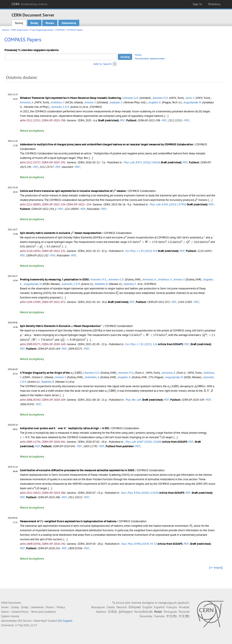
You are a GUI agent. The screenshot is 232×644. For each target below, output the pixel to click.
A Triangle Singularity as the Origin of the (51, 373)
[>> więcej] (216, 567)
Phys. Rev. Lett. (134, 400)
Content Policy (20, 612)
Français (172, 607)
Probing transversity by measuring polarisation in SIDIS (54, 279)
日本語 (112, 612)
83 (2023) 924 (141, 251)
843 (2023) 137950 (168, 204)
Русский (184, 612)
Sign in (197, 4)
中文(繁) (184, 616)
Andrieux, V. (58, 102)
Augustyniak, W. (193, 102)
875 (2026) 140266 (142, 162)
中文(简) (172, 616)
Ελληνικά (135, 607)
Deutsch (122, 607)
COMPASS (60, 30)
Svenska (159, 616)
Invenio (15, 616)
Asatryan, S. (116, 102)
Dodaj (34, 23)
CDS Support (65, 621)
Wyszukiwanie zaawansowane (150, 59)
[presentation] (114, 191)
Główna (5, 30)
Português (170, 612)
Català (111, 607)
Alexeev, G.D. (131, 98)
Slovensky (146, 616)
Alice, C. (190, 98)
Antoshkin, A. (92, 377)
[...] (166, 116)
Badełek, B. (102, 284)
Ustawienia (69, 23)
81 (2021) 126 (141, 344)
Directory (214, 4)
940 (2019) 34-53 (139, 544)
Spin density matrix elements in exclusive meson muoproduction (61, 233)
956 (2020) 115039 (140, 493)
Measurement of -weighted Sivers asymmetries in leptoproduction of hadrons (68, 521)
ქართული (126, 612)
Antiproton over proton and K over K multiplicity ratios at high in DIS (64, 428)
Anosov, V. (90, 102)
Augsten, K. (155, 102)
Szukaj (19, 23)
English (147, 607)
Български (98, 607)
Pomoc (50, 23)
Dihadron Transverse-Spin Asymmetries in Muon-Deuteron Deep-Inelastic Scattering (70, 98)
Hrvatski (184, 607)
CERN (29, 4)
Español (159, 607)
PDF (123, 120)
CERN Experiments (20, 30)
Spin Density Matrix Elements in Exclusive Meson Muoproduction (61, 326)
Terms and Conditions (43, 612)
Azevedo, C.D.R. (60, 107)
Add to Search (103, 64)
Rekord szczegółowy (32, 131)
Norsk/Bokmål (143, 612)
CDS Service (24, 621)
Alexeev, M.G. (161, 98)
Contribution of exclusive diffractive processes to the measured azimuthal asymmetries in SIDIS (77, 470)
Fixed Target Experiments (42, 30)
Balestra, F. (130, 284)
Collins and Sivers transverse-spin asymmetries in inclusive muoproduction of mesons (73, 191)
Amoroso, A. (27, 102)
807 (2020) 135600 (143, 442)
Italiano (101, 612)
